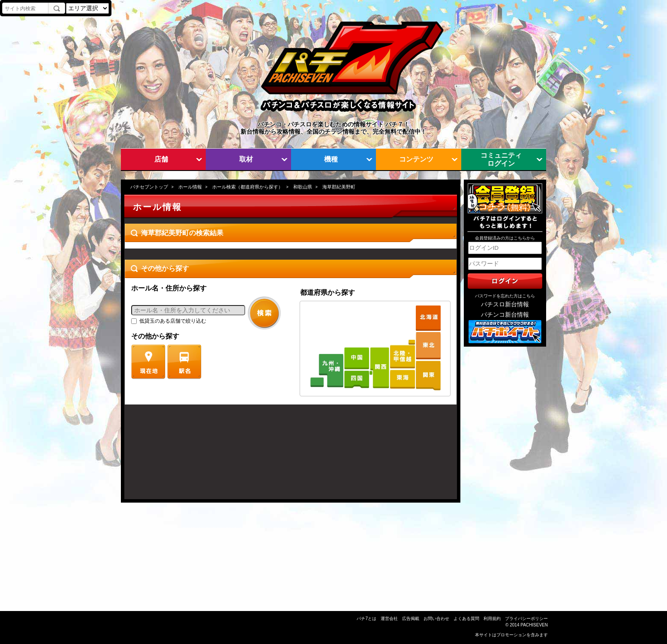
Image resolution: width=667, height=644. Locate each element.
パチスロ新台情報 (505, 304)
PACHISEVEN (534, 625)
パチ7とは (367, 619)
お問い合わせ (436, 619)
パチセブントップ (149, 187)
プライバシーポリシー (526, 619)
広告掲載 (411, 619)
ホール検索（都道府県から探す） (248, 187)
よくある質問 (466, 619)
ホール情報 (190, 187)
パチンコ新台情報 (505, 315)
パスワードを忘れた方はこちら (505, 296)
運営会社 (389, 619)
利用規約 (492, 619)
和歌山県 (303, 187)
